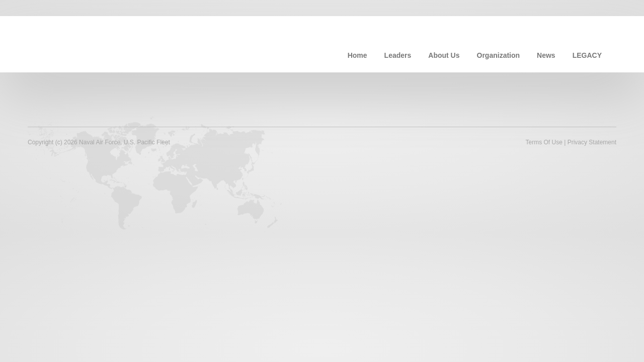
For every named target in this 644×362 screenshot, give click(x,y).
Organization (499, 55)
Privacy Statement (592, 142)
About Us (444, 55)
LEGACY (587, 55)
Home (357, 55)
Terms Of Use (544, 142)
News (546, 55)
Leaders (398, 55)
